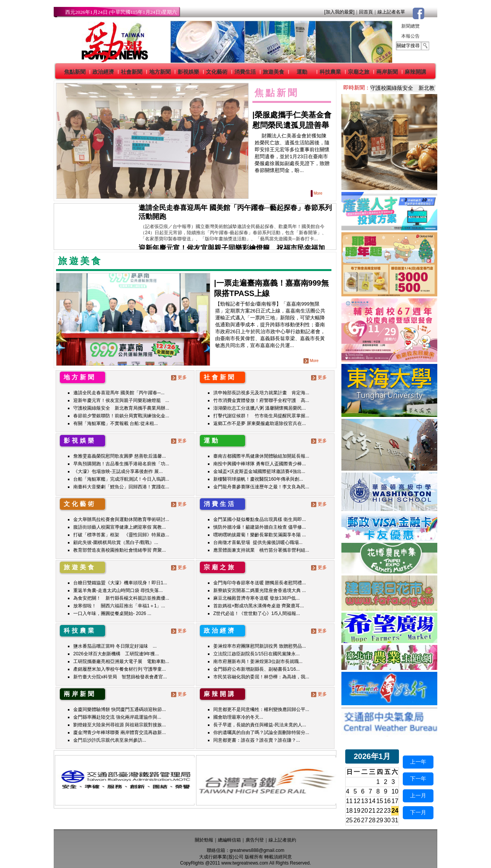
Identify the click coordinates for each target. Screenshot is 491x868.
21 (372, 811)
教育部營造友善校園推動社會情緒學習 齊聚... (119, 550)
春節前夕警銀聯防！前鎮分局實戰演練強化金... (121, 416)
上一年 (418, 762)
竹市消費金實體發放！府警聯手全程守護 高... (261, 400)
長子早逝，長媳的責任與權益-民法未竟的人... (260, 725)
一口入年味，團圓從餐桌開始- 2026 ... (112, 613)
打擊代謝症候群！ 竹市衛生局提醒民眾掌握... (261, 416)
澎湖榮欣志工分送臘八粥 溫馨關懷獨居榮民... (260, 408)
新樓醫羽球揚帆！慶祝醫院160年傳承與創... (258, 479)
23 (387, 811)
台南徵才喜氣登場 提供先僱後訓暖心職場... (258, 542)
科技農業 (330, 72)
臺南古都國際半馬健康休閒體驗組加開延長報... (261, 456)
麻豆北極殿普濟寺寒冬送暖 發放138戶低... (256, 598)
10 (395, 791)
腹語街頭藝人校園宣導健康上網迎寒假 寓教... (119, 527)
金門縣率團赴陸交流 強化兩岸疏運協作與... (117, 717)
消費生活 (245, 72)
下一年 (418, 779)
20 (364, 811)
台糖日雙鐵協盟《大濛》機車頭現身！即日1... (120, 583)
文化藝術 (217, 72)
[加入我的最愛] (339, 12)
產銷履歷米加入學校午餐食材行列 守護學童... (119, 669)
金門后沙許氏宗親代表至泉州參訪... (110, 740)
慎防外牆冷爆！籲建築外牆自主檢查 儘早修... (260, 527)
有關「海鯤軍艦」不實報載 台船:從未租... (116, 423)
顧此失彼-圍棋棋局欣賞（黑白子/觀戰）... (116, 542)
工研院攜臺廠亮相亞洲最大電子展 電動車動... (121, 661)
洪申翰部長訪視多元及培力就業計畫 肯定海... (261, 393)
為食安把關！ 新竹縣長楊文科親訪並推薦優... (121, 598)
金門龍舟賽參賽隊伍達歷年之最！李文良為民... (261, 487)
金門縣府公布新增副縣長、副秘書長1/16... (256, 669)
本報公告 (410, 36)
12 (357, 801)
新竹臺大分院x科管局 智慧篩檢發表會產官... (120, 677)
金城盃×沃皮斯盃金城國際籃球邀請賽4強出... (259, 471)
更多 (180, 377)
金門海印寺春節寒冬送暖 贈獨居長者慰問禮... (260, 583)
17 (395, 801)
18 (349, 811)
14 (372, 801)
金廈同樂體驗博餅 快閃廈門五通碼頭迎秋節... (119, 709)
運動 (302, 72)
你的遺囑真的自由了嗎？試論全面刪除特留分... (261, 732)
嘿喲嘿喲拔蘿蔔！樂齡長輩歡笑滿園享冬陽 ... (260, 535)
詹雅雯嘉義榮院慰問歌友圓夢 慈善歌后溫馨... (119, 456)
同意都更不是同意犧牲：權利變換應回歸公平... (261, 709)
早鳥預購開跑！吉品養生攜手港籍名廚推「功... (121, 464)
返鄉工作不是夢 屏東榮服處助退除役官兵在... (260, 423)
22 (380, 811)
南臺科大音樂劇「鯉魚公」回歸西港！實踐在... (121, 487)
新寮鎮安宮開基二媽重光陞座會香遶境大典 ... (260, 590)
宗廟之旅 (359, 72)
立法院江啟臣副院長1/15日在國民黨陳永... (256, 654)
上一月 (418, 795)
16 (387, 801)
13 (364, 801)
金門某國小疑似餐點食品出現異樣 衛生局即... (260, 519)
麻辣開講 (415, 72)
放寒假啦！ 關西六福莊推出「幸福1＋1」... (119, 606)
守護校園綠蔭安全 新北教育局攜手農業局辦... (121, 408)
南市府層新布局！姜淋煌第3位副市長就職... (258, 661)
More (317, 193)
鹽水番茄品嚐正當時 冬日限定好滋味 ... (115, 646)
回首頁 (366, 12)
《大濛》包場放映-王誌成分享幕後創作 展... (118, 471)
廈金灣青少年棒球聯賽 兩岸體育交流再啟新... (119, 732)
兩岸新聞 (387, 72)
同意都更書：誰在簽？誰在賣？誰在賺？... (257, 740)
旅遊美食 (274, 72)
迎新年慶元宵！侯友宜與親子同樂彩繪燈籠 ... (121, 400)
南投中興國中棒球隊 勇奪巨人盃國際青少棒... (260, 464)
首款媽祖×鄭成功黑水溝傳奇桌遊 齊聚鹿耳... (259, 606)
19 (357, 811)
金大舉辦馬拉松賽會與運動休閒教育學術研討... (121, 519)
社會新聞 (132, 72)
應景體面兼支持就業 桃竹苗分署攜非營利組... (261, 550)
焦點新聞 (75, 72)
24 (395, 811)
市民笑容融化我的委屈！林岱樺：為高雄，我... (261, 677)
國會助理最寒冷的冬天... (238, 717)
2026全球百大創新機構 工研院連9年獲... (116, 654)
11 (349, 801)
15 (380, 801)
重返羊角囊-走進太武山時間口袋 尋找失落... (118, 590)
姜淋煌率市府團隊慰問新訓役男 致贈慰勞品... (260, 646)
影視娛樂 (188, 72)
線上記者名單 (391, 12)
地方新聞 (160, 72)
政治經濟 (103, 72)
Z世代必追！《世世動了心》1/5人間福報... (257, 613)
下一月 (418, 812)
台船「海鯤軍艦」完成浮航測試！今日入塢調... (121, 479)
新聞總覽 (410, 26)
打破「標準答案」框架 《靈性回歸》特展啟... (121, 535)
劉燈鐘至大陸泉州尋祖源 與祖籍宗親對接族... (119, 725)
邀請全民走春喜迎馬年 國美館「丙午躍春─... (119, 393)
